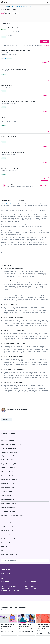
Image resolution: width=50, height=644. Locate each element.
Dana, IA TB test (30, 586)
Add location (43, 185)
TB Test (12, 6)
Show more (46, 46)
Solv (2, 6)
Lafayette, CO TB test (31, 582)
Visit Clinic (45, 41)
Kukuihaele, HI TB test (31, 584)
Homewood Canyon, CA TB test (10, 590)
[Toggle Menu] (46, 2)
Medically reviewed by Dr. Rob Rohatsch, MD (17, 409)
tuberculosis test (7, 204)
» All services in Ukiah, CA (9, 561)
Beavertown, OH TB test (8, 584)
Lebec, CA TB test (30, 588)
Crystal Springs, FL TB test (9, 586)
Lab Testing (7, 6)
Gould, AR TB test (6, 588)
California (16, 6)
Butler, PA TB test (6, 582)
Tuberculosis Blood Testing (25, 6)
